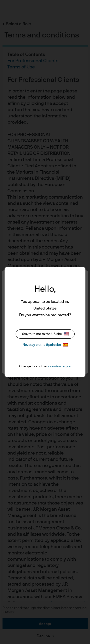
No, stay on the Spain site (45, 345)
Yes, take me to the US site (45, 334)
